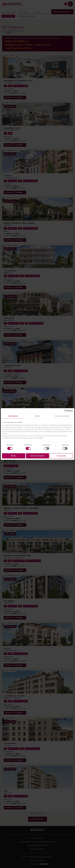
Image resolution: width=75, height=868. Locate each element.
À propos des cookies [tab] (62, 416)
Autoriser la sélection (37, 456)
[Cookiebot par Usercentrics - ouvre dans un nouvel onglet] (65, 411)
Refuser (14, 456)
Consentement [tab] (13, 416)
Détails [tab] (38, 416)
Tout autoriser (61, 456)
